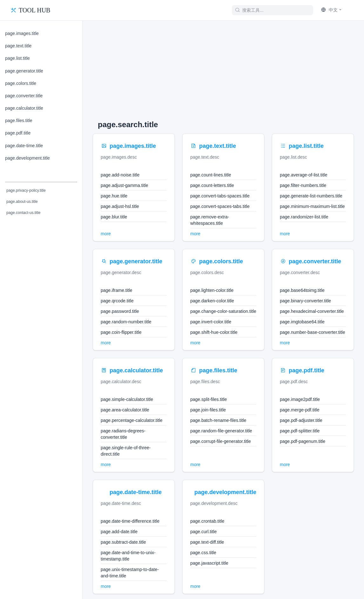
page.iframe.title (117, 290)
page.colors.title (21, 83)
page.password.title (120, 311)
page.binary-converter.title (305, 301)
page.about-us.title (22, 202)
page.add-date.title (119, 532)
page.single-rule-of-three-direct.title (126, 451)
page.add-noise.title (120, 175)
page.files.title (19, 120)
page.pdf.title (18, 133)
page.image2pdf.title (300, 399)
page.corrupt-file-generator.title (221, 441)
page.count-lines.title (211, 175)
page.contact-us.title (23, 213)
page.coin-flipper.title (121, 332)
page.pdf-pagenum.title (303, 441)
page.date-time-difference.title (130, 521)
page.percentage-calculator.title (132, 420)
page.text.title (18, 46)
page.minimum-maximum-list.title (312, 206)
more (106, 234)
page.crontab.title (207, 521)
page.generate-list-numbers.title (311, 196)
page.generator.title (24, 71)
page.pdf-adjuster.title (301, 420)
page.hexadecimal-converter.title (312, 311)
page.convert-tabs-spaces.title (220, 196)
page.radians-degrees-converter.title (123, 434)
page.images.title (22, 33)
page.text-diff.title (207, 542)
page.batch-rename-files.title (218, 420)
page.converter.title (24, 96)
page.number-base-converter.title (312, 332)
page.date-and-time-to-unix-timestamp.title (128, 556)
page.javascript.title (209, 563)
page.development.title (27, 158)
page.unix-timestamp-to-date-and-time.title (130, 573)
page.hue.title (114, 196)
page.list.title (17, 58)
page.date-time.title (24, 146)
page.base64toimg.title (302, 290)
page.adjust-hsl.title (120, 206)
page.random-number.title (126, 322)
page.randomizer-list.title (304, 217)
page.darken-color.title (212, 301)
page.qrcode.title (117, 301)
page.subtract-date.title (123, 542)
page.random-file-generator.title (221, 431)
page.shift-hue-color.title (214, 332)
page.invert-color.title (211, 322)
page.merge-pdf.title (300, 410)
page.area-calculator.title (125, 410)
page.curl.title (203, 532)
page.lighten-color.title (212, 290)
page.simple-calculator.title (127, 399)
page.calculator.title (24, 108)
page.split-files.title (209, 399)
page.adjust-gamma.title (124, 185)
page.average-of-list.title (303, 175)
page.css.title (203, 553)
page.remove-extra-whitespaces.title (210, 220)
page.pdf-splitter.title (300, 431)
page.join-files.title (208, 410)
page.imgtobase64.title (302, 322)
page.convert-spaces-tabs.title (220, 206)
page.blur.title (114, 217)
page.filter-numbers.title (303, 185)
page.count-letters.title (212, 185)
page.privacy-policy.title (26, 190)
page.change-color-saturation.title (223, 311)
